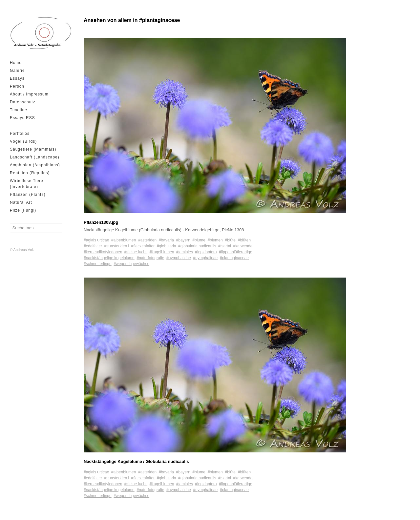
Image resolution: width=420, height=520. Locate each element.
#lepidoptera (206, 252)
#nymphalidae (179, 258)
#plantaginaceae (234, 258)
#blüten (244, 240)
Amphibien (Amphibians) (35, 165)
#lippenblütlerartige (235, 252)
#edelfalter (93, 246)
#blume (199, 240)
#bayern (183, 240)
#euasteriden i (117, 246)
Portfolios (20, 134)
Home (16, 63)
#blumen (215, 240)
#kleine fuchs (136, 252)
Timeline (19, 110)
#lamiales (185, 252)
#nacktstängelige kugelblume (109, 258)
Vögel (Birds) (23, 141)
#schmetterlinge (98, 264)
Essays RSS (22, 118)
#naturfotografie (150, 258)
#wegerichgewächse (131, 264)
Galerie (17, 71)
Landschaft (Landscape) (35, 157)
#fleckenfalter (143, 246)
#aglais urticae (96, 240)
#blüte (230, 240)
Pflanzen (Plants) (28, 195)
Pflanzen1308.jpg (101, 222)
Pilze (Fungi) (23, 210)
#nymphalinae (206, 258)
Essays (17, 78)
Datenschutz (23, 102)
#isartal (225, 246)
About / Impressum (29, 94)
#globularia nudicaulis (197, 246)
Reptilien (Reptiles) (30, 173)
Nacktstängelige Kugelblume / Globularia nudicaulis (136, 461)
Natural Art (21, 202)
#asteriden (147, 240)
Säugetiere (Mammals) (33, 149)
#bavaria (166, 240)
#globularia (167, 246)
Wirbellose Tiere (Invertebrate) (27, 184)
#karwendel (243, 246)
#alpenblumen (124, 240)
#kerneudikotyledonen (103, 252)
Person (17, 86)
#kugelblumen (162, 252)
